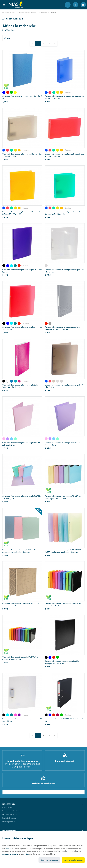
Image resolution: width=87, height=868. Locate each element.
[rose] (15, 715)
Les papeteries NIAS (9, 12)
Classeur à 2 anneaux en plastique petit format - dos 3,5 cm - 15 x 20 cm (22, 155)
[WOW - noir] (4, 381)
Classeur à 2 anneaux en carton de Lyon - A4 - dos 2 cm (22, 97)
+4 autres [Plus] (25, 381)
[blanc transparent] (58, 381)
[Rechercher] (68, 5)
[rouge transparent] (50, 92)
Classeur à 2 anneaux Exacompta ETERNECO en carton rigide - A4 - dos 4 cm (21, 605)
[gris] (50, 323)
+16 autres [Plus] (25, 323)
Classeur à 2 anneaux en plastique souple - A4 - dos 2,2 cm (22, 271)
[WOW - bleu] (11, 381)
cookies (8, 848)
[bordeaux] (58, 715)
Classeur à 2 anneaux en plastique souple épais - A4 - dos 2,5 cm (65, 271)
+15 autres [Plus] (25, 266)
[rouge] (8, 92)
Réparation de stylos (9, 814)
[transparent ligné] (46, 266)
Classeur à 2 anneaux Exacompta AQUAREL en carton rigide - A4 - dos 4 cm (63, 497)
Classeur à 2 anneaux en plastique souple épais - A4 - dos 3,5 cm (22, 328)
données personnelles (10, 854)
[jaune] (15, 92)
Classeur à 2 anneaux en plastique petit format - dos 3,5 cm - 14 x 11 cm (64, 97)
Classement (43, 12)
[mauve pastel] (8, 439)
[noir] (4, 266)
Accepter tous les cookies (73, 860)
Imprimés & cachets (9, 818)
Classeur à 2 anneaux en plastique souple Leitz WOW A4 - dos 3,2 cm (20, 386)
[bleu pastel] (11, 439)
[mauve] (19, 715)
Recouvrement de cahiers (11, 811)
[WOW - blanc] (8, 381)
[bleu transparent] (46, 92)
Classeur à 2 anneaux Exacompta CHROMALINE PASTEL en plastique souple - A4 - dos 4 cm (63, 551)
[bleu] (4, 92)
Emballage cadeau (9, 822)
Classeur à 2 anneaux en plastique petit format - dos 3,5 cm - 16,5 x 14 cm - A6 (64, 213)
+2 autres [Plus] (67, 92)
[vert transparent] (54, 92)
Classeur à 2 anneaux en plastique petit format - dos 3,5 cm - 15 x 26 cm (64, 155)
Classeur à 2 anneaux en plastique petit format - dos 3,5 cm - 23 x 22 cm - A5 (22, 213)
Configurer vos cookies (49, 860)
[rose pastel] (4, 439)
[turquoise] (11, 266)
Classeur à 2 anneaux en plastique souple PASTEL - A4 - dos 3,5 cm (64, 444)
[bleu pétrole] (15, 266)
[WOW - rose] (19, 381)
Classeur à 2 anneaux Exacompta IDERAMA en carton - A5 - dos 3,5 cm (20, 658)
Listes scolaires (7, 807)
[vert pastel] (15, 439)
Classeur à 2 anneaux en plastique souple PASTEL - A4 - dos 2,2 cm (22, 444)
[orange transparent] (61, 92)
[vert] (11, 92)
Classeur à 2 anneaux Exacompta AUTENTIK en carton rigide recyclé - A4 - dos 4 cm (21, 551)
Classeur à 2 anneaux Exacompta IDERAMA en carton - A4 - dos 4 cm (63, 605)
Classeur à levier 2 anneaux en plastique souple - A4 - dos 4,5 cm (22, 720)
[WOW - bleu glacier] (15, 381)
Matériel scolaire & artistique (27, 12)
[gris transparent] (54, 381)
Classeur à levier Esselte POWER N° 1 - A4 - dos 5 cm (64, 720)
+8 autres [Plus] (25, 715)
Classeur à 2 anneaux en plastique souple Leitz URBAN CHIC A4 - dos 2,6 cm (62, 328)
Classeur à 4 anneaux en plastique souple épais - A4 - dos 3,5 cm (65, 386)
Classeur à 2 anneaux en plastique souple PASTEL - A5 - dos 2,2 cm (22, 497)
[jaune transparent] (58, 92)
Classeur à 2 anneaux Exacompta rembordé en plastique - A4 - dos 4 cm (62, 662)
